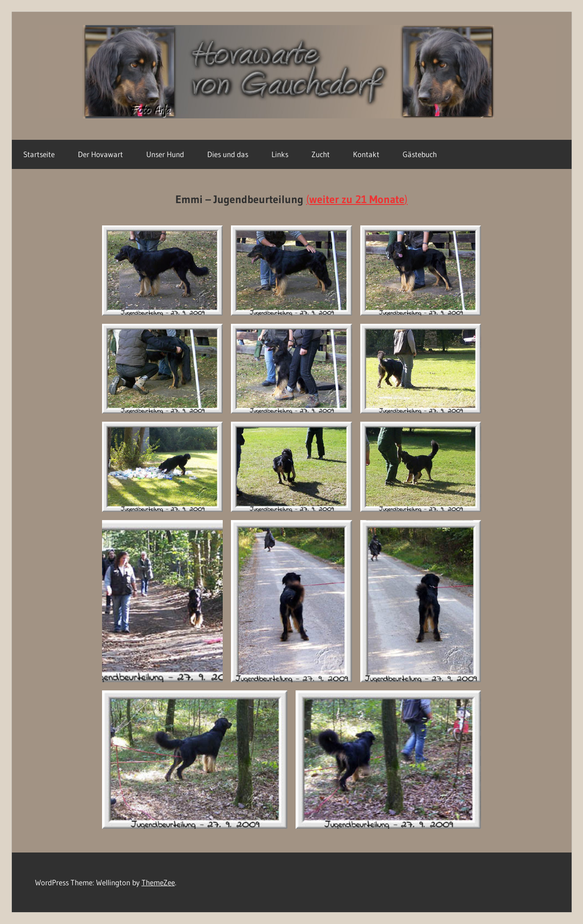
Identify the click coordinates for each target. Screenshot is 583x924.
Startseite (39, 154)
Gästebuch (420, 154)
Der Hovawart (100, 154)
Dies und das (228, 154)
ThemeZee (158, 882)
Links (280, 154)
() (357, 199)
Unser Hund (165, 154)
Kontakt (366, 154)
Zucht (321, 154)
